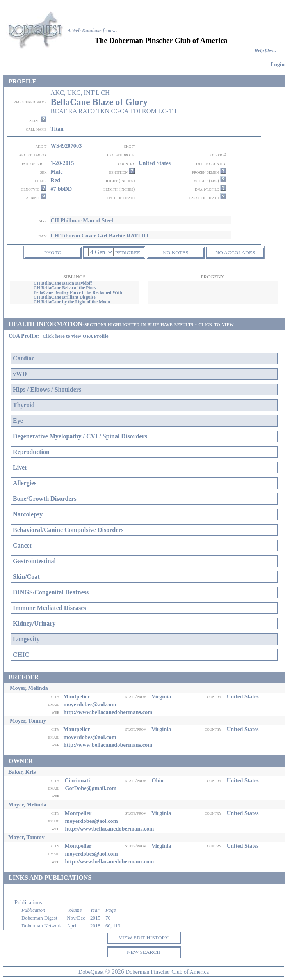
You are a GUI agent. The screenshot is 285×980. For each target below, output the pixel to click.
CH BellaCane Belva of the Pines (65, 288)
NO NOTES (176, 253)
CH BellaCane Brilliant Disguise (65, 297)
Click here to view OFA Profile (76, 336)
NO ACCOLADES (235, 253)
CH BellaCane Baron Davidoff (63, 283)
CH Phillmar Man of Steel (82, 220)
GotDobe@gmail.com (91, 788)
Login (278, 64)
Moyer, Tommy (28, 721)
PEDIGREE (128, 253)
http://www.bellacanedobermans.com (108, 712)
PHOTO (53, 253)
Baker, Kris (22, 772)
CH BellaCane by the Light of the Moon (72, 302)
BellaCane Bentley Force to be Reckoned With (78, 292)
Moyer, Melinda (29, 688)
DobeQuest (91, 972)
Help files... (265, 51)
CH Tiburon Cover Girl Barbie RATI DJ (99, 236)
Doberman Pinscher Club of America (167, 972)
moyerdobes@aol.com (90, 704)
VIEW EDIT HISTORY (144, 938)
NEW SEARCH (144, 952)
